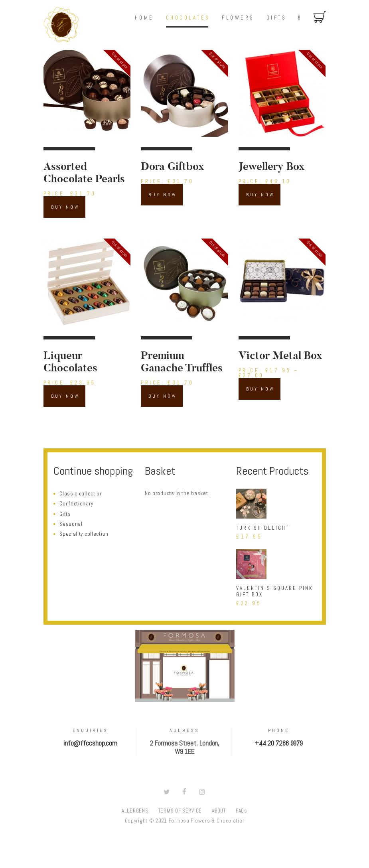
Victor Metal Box (280, 356)
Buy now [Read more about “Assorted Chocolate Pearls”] (65, 207)
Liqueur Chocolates (70, 362)
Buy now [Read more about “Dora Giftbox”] (163, 195)
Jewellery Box (272, 167)
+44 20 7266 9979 (279, 743)
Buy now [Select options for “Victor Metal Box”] (260, 389)
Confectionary (76, 504)
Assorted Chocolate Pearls (84, 173)
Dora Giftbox (173, 167)
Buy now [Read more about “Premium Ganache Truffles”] (163, 396)
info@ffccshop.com (90, 743)
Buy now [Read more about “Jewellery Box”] (260, 195)
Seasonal (71, 524)
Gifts (65, 514)
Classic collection (81, 494)
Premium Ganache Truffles (182, 362)
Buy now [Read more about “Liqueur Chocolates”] (65, 396)
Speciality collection (84, 534)
